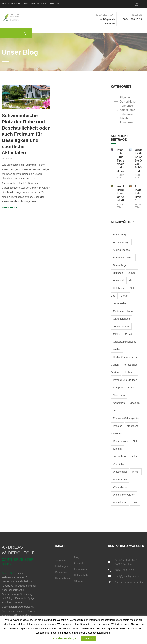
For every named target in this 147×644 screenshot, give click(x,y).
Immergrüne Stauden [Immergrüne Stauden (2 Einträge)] (125, 380)
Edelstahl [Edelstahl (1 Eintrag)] (118, 280)
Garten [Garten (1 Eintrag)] (124, 296)
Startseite (61, 561)
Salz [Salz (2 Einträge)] (136, 441)
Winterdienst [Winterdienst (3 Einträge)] (120, 487)
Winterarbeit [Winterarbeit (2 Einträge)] (120, 479)
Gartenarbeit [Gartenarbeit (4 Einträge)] (120, 303)
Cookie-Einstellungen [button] (65, 638)
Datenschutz (81, 575)
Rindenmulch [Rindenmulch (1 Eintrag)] (120, 441)
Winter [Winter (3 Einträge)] (136, 472)
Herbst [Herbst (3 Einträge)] (117, 349)
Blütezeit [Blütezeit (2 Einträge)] (118, 273)
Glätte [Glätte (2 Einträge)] (116, 334)
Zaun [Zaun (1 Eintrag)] (135, 502)
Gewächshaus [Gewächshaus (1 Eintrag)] (121, 326)
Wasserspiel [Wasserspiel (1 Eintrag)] (120, 472)
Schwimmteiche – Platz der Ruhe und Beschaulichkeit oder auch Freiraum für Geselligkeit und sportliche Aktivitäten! (26, 134)
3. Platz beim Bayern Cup (140, 193)
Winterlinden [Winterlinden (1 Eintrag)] (120, 502)
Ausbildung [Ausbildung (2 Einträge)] (119, 235)
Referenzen (62, 572)
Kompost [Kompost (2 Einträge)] (118, 388)
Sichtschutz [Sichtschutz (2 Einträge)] (120, 456)
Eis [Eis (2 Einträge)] (130, 280)
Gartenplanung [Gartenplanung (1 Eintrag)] (121, 319)
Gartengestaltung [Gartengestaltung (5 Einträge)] (123, 311)
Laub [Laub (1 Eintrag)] (131, 388)
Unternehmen (63, 578)
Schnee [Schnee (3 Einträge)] (117, 449)
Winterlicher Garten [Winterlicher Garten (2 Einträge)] (124, 495)
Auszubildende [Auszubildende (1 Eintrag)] (121, 250)
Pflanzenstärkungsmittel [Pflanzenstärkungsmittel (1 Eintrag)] (126, 418)
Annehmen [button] (89, 638)
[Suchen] (24, 33)
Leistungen (62, 566)
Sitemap (79, 581)
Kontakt (78, 563)
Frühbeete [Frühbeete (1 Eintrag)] (119, 288)
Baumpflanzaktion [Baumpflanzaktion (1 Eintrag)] (123, 257)
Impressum (80, 569)
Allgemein (126, 97)
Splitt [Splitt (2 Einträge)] (134, 456)
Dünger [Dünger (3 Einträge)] (132, 273)
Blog (77, 557)
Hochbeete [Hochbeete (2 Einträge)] (130, 372)
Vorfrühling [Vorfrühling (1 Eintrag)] (119, 464)
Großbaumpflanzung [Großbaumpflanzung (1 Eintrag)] (125, 342)
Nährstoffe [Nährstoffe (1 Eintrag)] (119, 403)
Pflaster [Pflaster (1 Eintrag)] (117, 426)
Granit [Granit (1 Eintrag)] (129, 334)
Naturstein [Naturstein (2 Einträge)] (119, 395)
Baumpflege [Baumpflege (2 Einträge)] (120, 265)
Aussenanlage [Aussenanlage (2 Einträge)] (121, 242)
